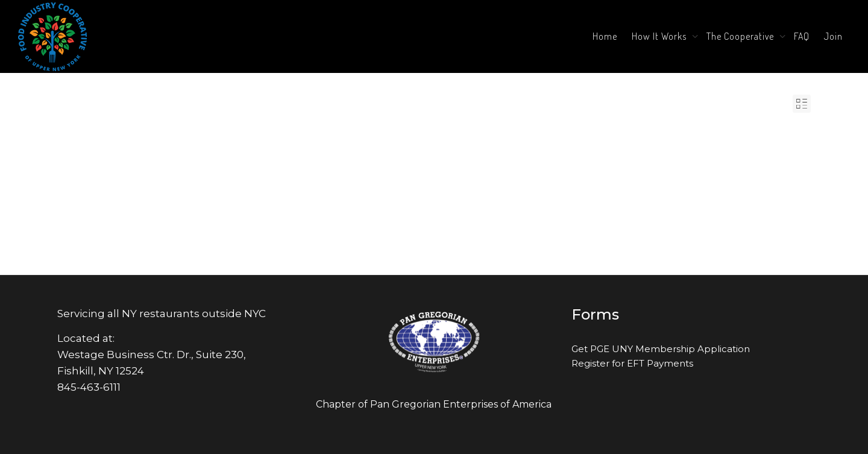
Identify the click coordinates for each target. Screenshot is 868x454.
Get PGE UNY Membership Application (661, 349)
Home (605, 36)
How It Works (660, 36)
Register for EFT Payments (632, 363)
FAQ (802, 36)
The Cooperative (741, 36)
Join (833, 36)
